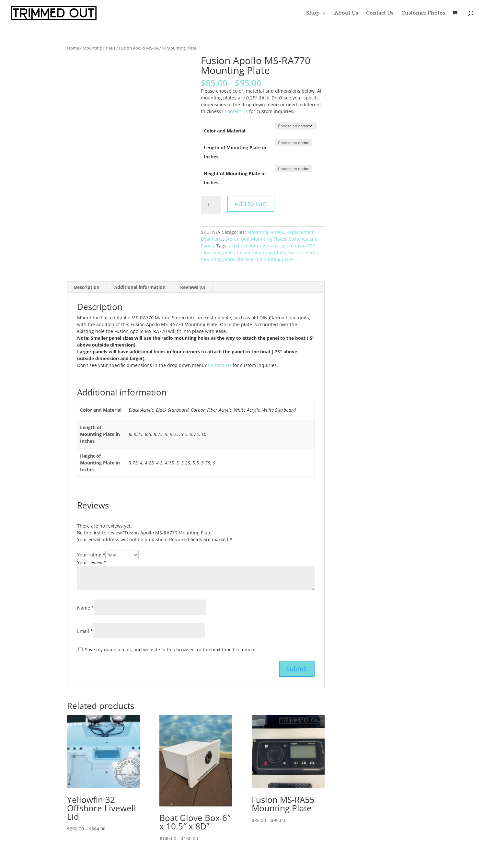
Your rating (91, 555)
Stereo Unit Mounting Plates (256, 239)
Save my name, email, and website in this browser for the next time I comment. (171, 650)
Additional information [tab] (140, 287)
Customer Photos (423, 13)
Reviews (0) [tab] (193, 287)
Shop (313, 13)
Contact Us (380, 13)
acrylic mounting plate (253, 246)
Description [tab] (87, 287)
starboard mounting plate (265, 259)
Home (73, 48)
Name (86, 608)
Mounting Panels (99, 48)
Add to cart (251, 204)
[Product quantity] (211, 205)
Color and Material (225, 131)
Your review (92, 562)
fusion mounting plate (261, 252)
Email (85, 631)
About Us (346, 13)
